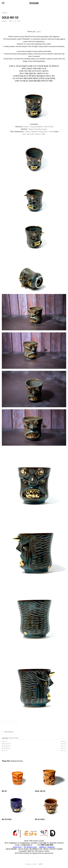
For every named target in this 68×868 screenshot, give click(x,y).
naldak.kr (43, 847)
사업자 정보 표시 (8, 732)
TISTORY (34, 864)
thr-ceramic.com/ (30, 847)
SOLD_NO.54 (5, 744)
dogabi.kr (51, 847)
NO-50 (4, 750)
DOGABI (34, 3)
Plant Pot (5, 738)
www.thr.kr (17, 847)
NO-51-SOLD (5, 748)
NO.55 (4, 741)
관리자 (41, 864)
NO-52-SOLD (5, 746)
